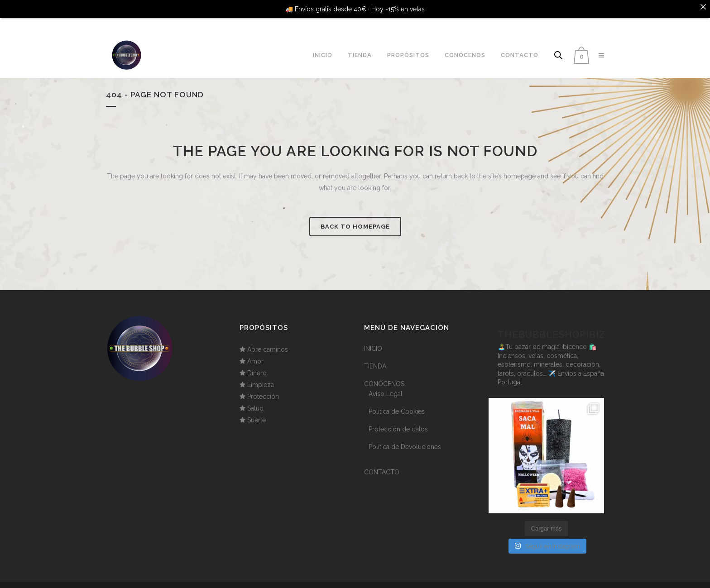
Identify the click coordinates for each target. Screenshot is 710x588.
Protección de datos (398, 421)
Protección (263, 388)
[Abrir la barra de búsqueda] (558, 46)
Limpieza (261, 376)
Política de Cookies (397, 403)
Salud (255, 400)
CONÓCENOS (384, 375)
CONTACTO (382, 464)
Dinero (257, 364)
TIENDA (375, 358)
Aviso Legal (386, 385)
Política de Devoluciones (405, 438)
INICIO (373, 340)
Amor (255, 353)
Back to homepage (355, 218)
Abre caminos (268, 341)
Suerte (257, 411)
